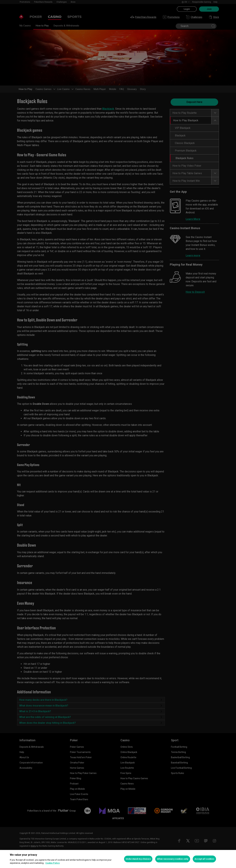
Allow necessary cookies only (173, 859)
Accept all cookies (204, 859)
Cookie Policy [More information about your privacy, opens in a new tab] (53, 863)
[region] (118, 859)
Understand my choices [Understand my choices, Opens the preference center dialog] (138, 859)
